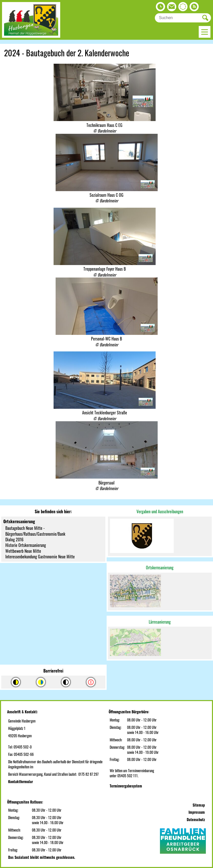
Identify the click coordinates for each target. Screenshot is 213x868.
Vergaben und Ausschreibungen (160, 511)
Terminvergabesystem (126, 786)
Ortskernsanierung (160, 568)
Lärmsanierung (160, 622)
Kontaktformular (21, 781)
